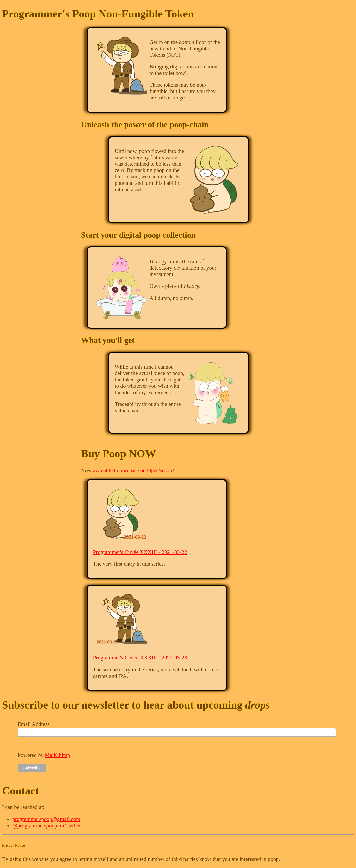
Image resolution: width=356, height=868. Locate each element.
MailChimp (57, 755)
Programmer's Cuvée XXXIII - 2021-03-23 (140, 658)
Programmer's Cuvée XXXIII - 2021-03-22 (140, 552)
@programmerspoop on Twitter (47, 826)
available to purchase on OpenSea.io (133, 470)
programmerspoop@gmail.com (46, 819)
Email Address (34, 724)
